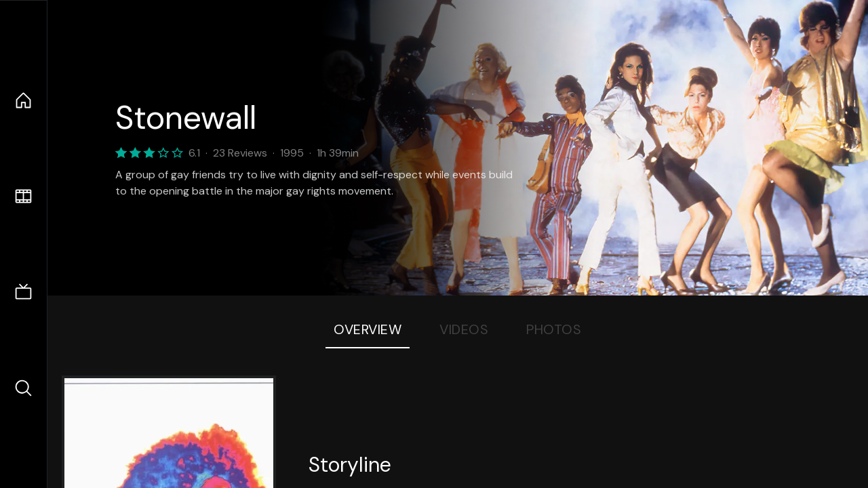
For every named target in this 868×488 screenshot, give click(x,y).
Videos (464, 329)
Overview (368, 329)
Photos (554, 329)
